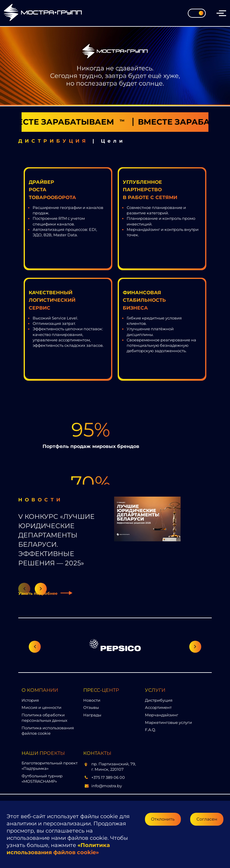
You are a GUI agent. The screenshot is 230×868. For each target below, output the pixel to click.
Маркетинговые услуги (168, 722)
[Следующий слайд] (195, 647)
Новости (92, 700)
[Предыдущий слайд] (35, 647)
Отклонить (163, 819)
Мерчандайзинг (162, 715)
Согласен (207, 819)
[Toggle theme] (197, 13)
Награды (92, 715)
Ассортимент (158, 707)
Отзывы (91, 707)
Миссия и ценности (41, 707)
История (30, 700)
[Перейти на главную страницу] (43, 13)
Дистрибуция (159, 700)
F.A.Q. (150, 730)
